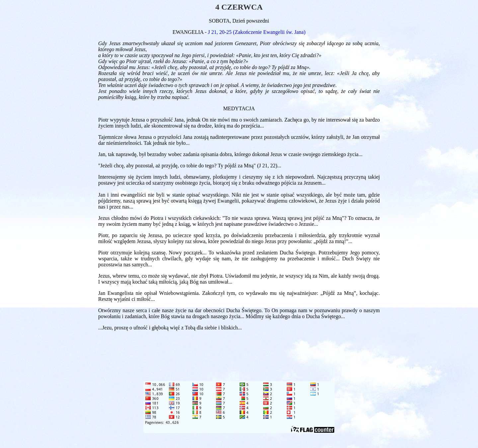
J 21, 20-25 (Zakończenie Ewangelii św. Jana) (257, 32)
